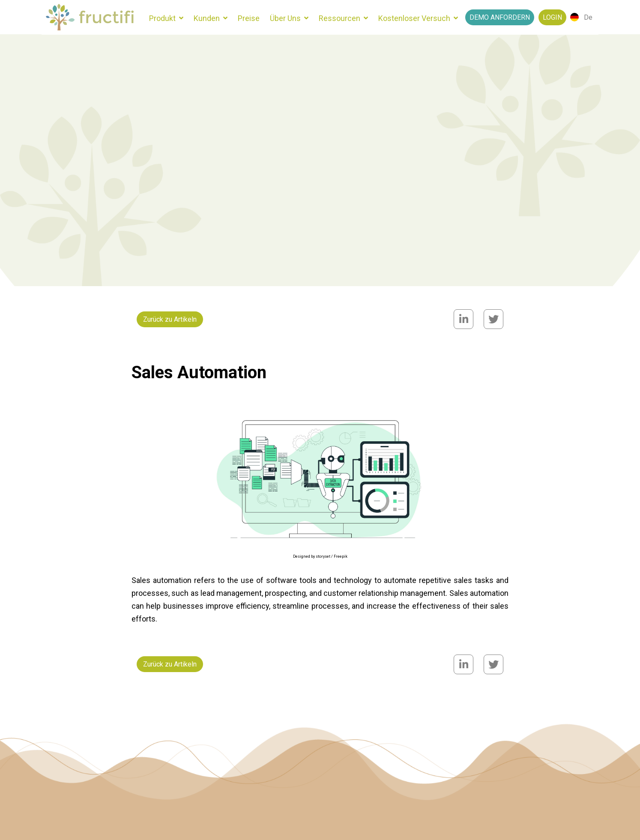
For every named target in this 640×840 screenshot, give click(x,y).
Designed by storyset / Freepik (320, 556)
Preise (249, 18)
